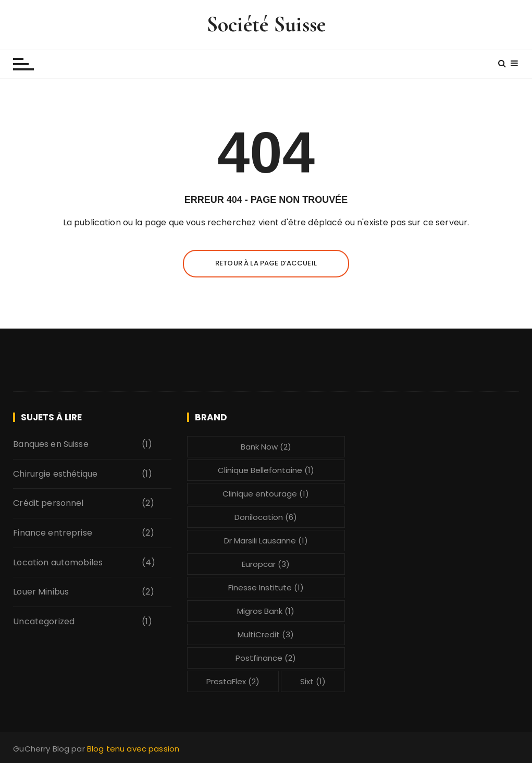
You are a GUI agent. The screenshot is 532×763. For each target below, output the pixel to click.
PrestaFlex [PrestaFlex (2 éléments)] (233, 681)
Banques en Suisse (51, 444)
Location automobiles (58, 562)
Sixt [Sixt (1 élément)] (313, 681)
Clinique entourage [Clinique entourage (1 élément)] (266, 494)
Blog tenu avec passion (133, 749)
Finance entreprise (53, 533)
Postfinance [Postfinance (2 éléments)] (266, 658)
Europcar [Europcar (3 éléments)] (266, 564)
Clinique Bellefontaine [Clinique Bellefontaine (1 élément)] (266, 470)
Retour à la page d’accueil (266, 263)
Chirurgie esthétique (55, 474)
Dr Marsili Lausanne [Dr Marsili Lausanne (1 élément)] (266, 541)
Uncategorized (44, 621)
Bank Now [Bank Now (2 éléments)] (266, 447)
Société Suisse (266, 24)
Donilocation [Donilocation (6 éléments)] (266, 517)
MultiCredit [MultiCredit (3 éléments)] (266, 634)
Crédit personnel (48, 503)
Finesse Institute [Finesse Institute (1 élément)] (266, 588)
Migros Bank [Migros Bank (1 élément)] (266, 611)
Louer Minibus (41, 592)
